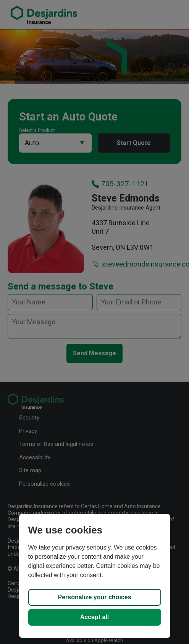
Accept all (95, 617)
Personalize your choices (94, 597)
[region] (95, 576)
